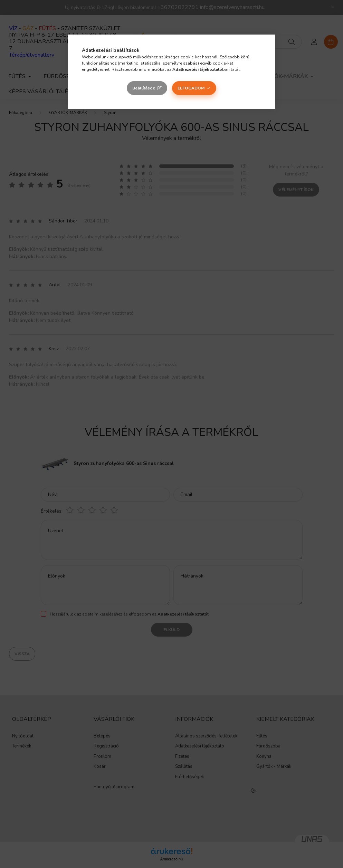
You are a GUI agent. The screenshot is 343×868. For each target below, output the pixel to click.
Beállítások (144, 88)
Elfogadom (191, 88)
